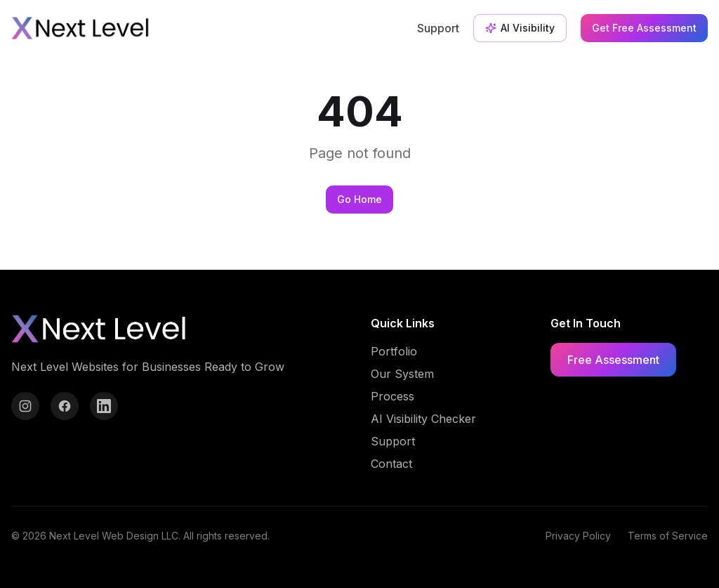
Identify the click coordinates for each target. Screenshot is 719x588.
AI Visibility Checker (423, 419)
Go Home (359, 199)
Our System (402, 374)
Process (393, 396)
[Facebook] (65, 406)
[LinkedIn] (104, 406)
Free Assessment (613, 360)
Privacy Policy (578, 536)
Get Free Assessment (644, 28)
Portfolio (394, 351)
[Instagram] (25, 406)
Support (438, 28)
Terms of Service (668, 536)
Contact (391, 464)
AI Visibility (520, 28)
